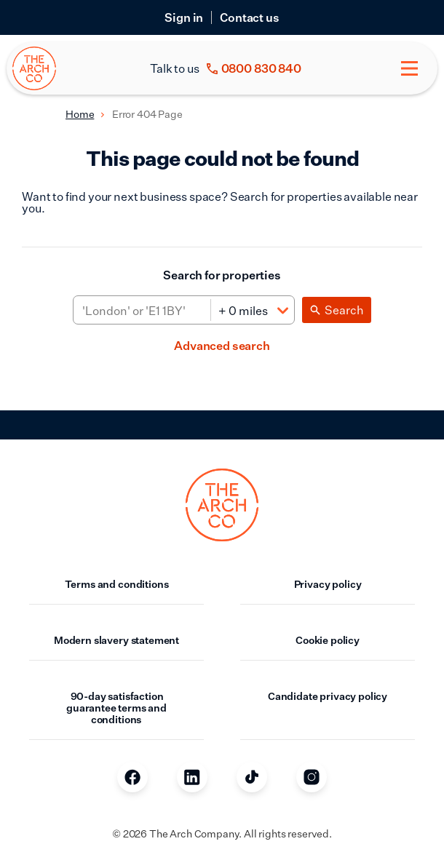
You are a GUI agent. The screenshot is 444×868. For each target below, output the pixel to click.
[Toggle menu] (409, 68)
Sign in (184, 17)
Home (80, 114)
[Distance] (252, 311)
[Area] (142, 311)
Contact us (249, 17)
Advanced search (222, 346)
